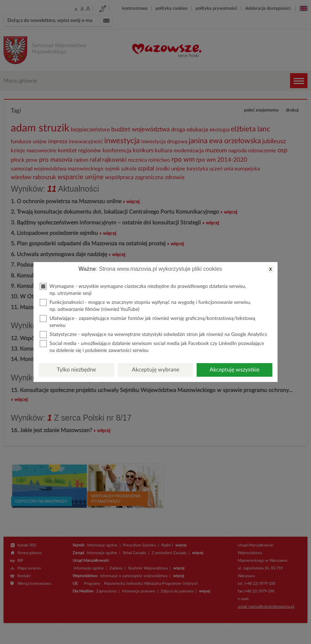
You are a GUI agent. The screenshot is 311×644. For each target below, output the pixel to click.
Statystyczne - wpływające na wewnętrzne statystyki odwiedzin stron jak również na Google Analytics (153, 335)
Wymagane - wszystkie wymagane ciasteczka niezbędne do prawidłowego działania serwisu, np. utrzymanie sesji (143, 289)
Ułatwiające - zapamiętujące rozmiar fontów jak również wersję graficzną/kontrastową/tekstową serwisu (147, 321)
